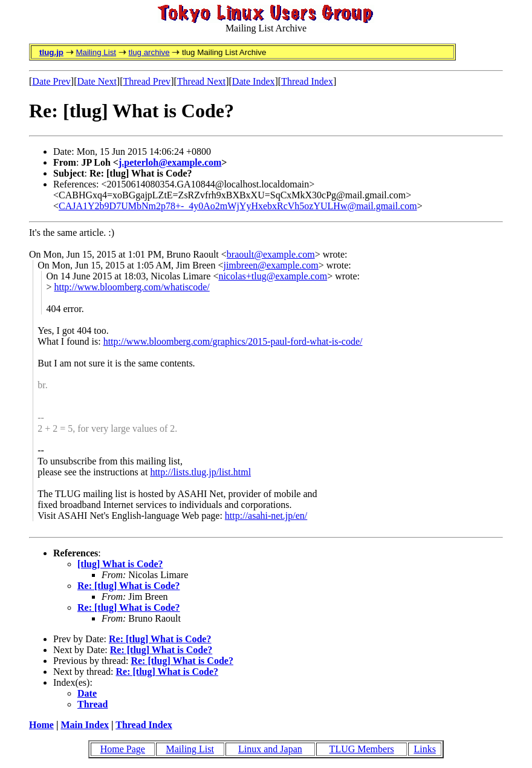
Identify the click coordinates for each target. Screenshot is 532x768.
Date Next (97, 81)
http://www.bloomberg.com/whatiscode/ (131, 287)
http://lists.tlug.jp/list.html (200, 472)
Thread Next (201, 81)
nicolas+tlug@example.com (273, 276)
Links (424, 749)
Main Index (85, 725)
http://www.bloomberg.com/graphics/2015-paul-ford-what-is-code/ (233, 341)
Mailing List (96, 52)
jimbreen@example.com (271, 265)
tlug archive (149, 52)
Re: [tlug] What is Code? (128, 586)
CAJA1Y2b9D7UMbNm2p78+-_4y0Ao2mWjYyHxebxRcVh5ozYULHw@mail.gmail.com (238, 206)
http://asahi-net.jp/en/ (266, 516)
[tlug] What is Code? (120, 564)
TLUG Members (362, 749)
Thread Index (307, 81)
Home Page (123, 749)
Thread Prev (147, 81)
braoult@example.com (271, 254)
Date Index (254, 81)
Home (41, 725)
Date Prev (51, 81)
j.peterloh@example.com (170, 162)
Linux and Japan (270, 749)
